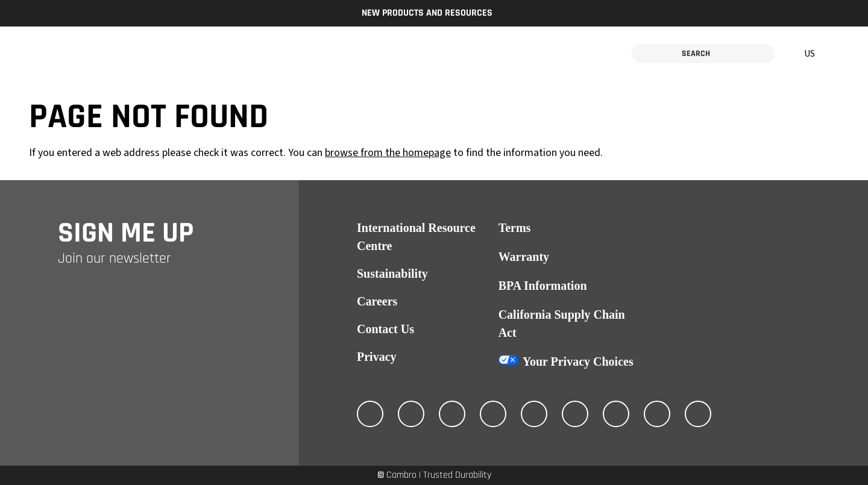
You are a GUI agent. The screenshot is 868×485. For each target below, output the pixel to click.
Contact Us (385, 329)
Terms (515, 228)
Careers (377, 301)
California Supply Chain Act (562, 324)
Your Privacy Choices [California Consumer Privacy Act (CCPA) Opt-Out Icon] (578, 361)
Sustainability (392, 274)
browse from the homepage (388, 153)
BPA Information (543, 286)
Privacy (377, 357)
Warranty (524, 257)
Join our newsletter (115, 258)
